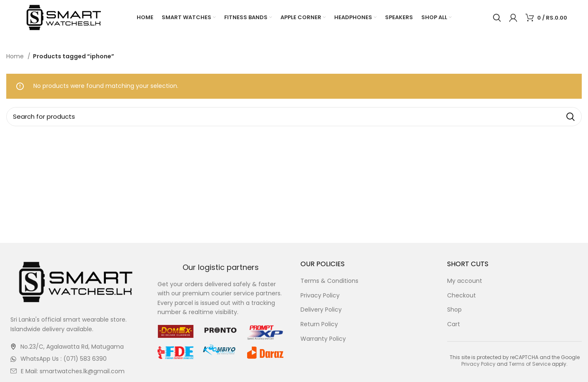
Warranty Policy (323, 339)
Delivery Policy (321, 310)
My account (465, 281)
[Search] (497, 18)
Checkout (462, 296)
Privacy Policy (320, 296)
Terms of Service (530, 364)
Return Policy (319, 325)
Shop (454, 310)
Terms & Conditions (329, 281)
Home (16, 57)
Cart (454, 325)
